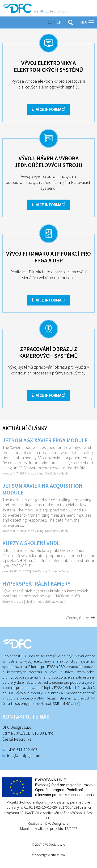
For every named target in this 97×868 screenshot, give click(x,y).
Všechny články (77, 618)
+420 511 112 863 (22, 750)
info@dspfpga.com (24, 756)
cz (50, 22)
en (59, 22)
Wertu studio (56, 855)
